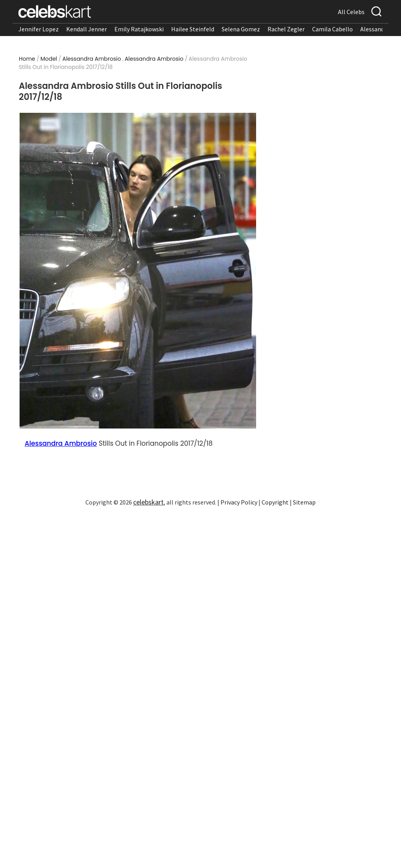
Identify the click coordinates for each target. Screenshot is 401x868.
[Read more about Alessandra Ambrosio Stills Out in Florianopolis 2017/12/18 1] (138, 271)
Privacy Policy (239, 502)
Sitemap (304, 502)
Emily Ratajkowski (139, 29)
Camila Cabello (332, 29)
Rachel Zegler (286, 29)
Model (49, 59)
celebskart (148, 502)
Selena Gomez (241, 29)
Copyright (275, 502)
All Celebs (351, 12)
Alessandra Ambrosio (92, 59)
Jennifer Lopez (39, 29)
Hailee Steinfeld (193, 29)
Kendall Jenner (87, 29)
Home (27, 59)
